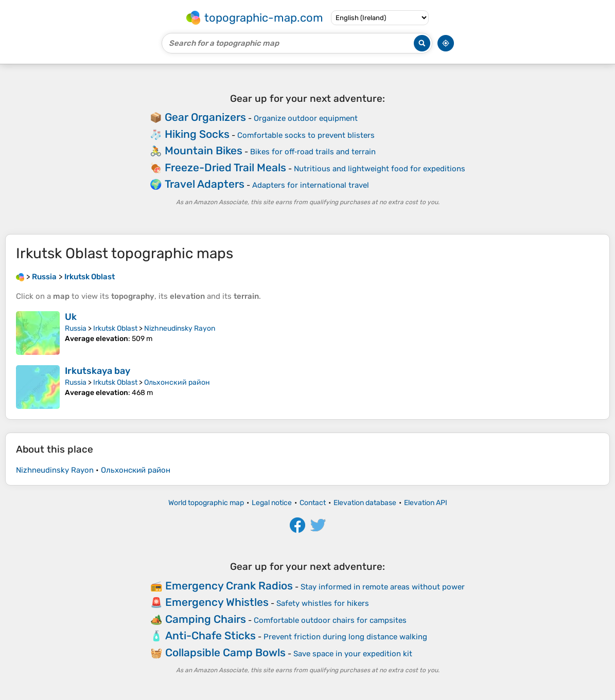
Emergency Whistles (217, 602)
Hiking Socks (197, 134)
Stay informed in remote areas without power (383, 587)
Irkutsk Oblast (115, 328)
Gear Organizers (205, 117)
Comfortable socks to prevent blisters (306, 135)
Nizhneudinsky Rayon (180, 328)
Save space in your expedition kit (353, 654)
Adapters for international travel (311, 185)
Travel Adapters (205, 184)
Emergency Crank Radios (229, 586)
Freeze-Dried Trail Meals (225, 167)
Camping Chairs (206, 619)
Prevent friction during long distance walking (345, 637)
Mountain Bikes (204, 150)
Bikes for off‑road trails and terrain (313, 152)
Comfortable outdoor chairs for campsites (330, 620)
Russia (76, 328)
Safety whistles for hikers (323, 603)
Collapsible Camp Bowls (225, 652)
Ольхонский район (177, 382)
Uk (71, 317)
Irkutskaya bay (98, 371)
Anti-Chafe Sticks (210, 635)
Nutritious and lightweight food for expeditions (380, 169)
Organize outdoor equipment (306, 118)
